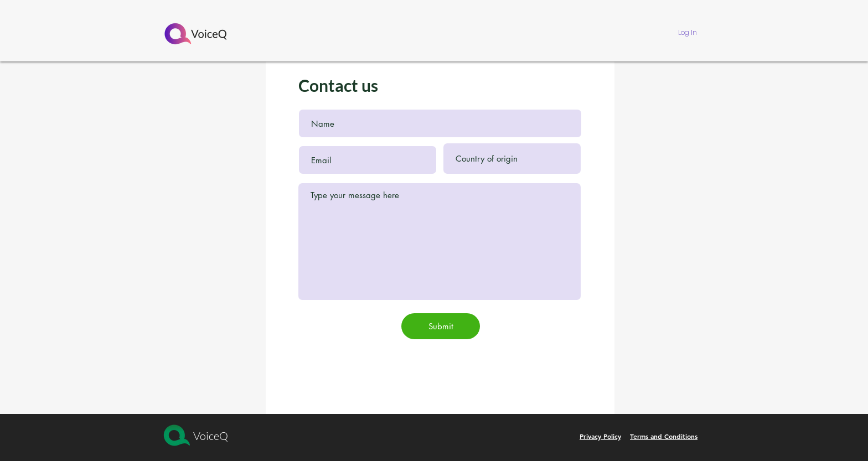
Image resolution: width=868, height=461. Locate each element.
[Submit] (441, 326)
